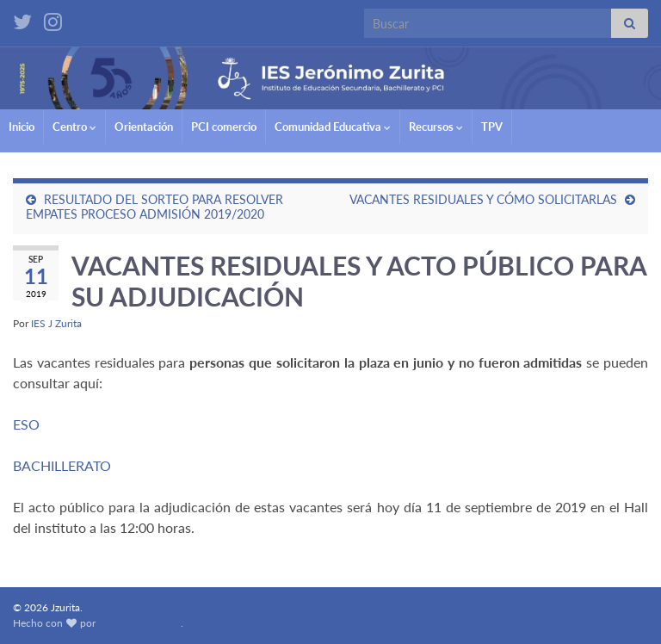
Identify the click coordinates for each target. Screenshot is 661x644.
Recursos (436, 127)
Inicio (22, 127)
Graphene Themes (139, 623)
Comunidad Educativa (333, 127)
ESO (26, 424)
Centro (74, 127)
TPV (492, 127)
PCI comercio (224, 127)
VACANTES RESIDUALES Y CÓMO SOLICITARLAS (483, 199)
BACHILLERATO (62, 465)
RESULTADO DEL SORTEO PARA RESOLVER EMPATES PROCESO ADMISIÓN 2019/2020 (154, 207)
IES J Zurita (56, 323)
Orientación (144, 127)
